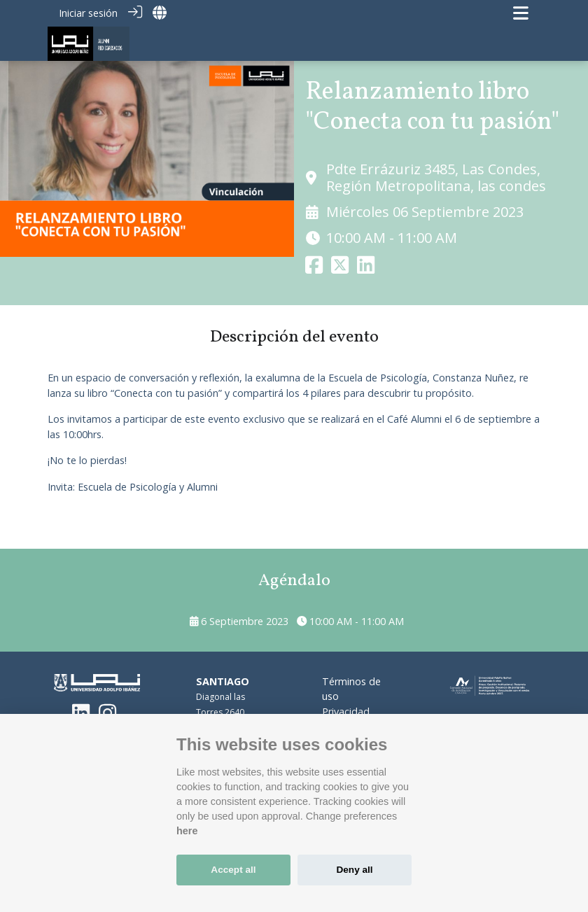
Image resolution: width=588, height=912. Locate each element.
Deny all (354, 870)
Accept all (233, 870)
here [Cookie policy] (187, 831)
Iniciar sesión (88, 13)
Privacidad (346, 711)
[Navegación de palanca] (521, 13)
